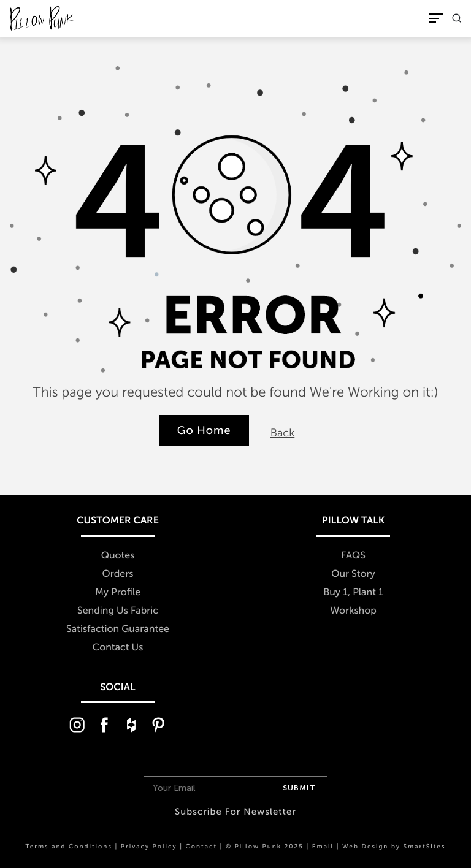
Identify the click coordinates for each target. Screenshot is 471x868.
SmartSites (425, 847)
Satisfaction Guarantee (118, 629)
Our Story (353, 574)
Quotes (118, 556)
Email (323, 847)
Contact (201, 847)
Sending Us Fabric (118, 611)
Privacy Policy (149, 847)
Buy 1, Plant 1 (353, 592)
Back (283, 433)
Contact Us (118, 648)
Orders (118, 574)
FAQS (353, 556)
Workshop (353, 611)
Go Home (204, 430)
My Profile (118, 592)
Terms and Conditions (69, 847)
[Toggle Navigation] (436, 18)
